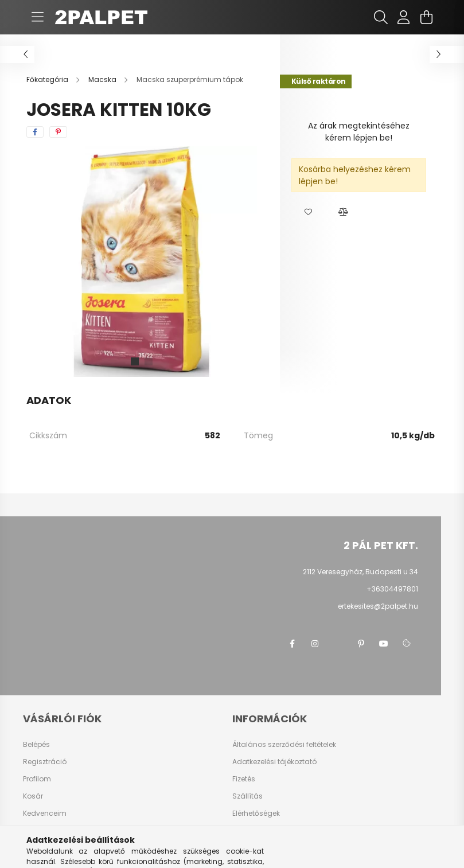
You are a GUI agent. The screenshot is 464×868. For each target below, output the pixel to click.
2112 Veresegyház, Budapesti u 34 (360, 572)
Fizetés (244, 779)
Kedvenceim (45, 813)
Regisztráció (45, 762)
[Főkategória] (48, 79)
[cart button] (427, 17)
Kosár (33, 796)
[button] (309, 212)
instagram (315, 644)
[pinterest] (58, 132)
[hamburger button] (38, 17)
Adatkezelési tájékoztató (274, 762)
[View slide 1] (135, 361)
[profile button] (404, 17)
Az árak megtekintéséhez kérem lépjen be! (359, 132)
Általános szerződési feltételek (284, 745)
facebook (292, 644)
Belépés (36, 745)
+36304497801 (392, 589)
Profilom (37, 779)
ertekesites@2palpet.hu (378, 606)
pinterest (361, 644)
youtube (384, 644)
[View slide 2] (149, 361)
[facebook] (35, 132)
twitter (338, 644)
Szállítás (247, 796)
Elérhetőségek (256, 813)
